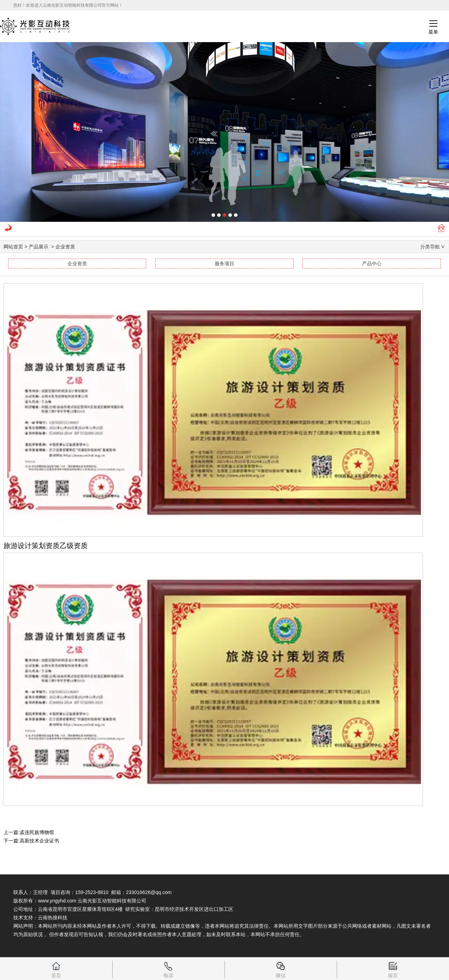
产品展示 (39, 247)
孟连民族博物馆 (37, 832)
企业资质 (77, 264)
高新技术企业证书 (39, 841)
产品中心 (372, 264)
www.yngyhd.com (57, 901)
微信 (281, 968)
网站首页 (13, 247)
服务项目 (224, 264)
